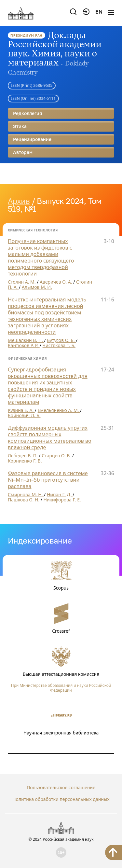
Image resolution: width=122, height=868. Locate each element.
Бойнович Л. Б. (24, 415)
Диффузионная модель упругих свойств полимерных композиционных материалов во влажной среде (50, 438)
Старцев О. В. (57, 456)
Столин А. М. (22, 282)
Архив (19, 201)
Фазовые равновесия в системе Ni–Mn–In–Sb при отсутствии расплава (48, 480)
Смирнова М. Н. (26, 494)
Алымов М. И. (37, 287)
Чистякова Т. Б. (59, 345)
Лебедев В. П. (23, 456)
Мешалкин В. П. (26, 340)
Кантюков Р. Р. (24, 345)
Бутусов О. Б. (61, 340)
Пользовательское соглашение (61, 787)
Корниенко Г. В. (25, 461)
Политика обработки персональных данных (61, 799)
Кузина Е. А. (21, 410)
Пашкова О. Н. (24, 500)
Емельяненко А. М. (59, 410)
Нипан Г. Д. (60, 494)
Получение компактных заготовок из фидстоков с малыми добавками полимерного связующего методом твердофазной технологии (41, 257)
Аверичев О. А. (56, 282)
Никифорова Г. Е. (62, 500)
